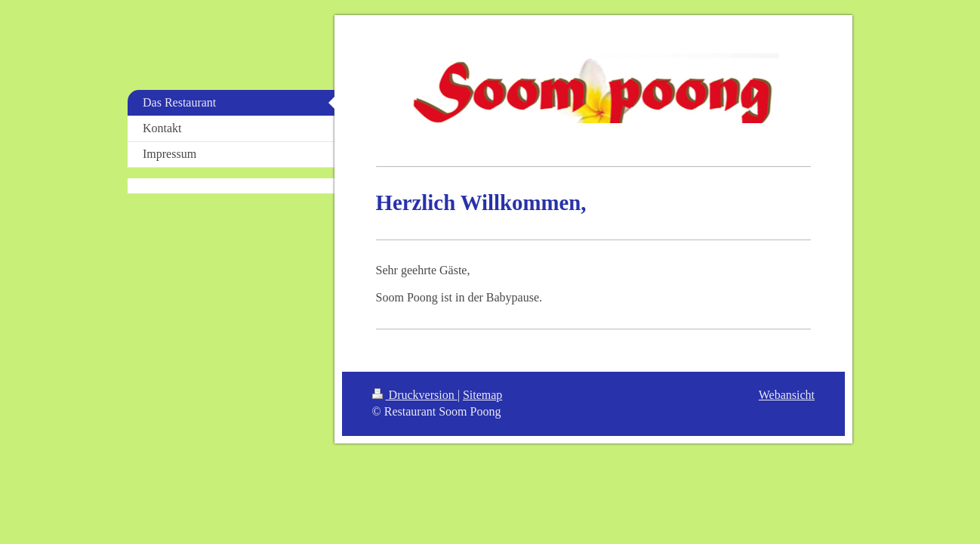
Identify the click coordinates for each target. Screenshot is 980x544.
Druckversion (415, 395)
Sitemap (482, 395)
